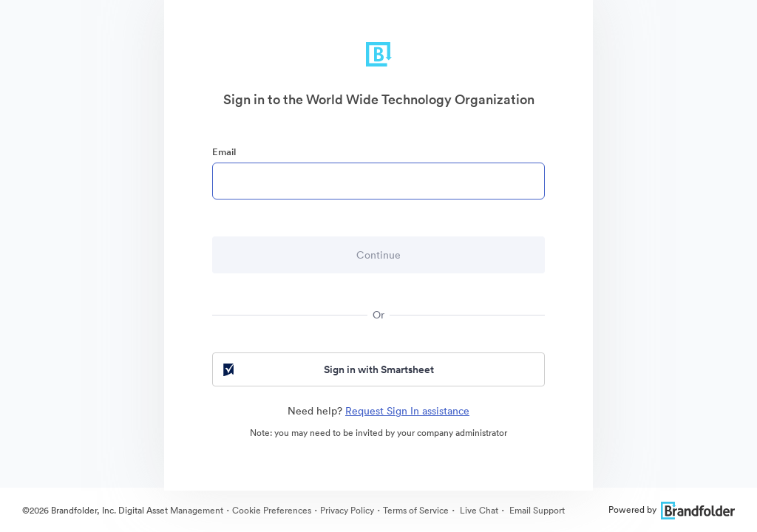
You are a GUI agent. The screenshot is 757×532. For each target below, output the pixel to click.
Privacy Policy (347, 510)
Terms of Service (416, 510)
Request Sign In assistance (407, 411)
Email (224, 152)
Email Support (536, 510)
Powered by (672, 509)
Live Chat (478, 510)
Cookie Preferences (272, 510)
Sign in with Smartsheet (327, 369)
